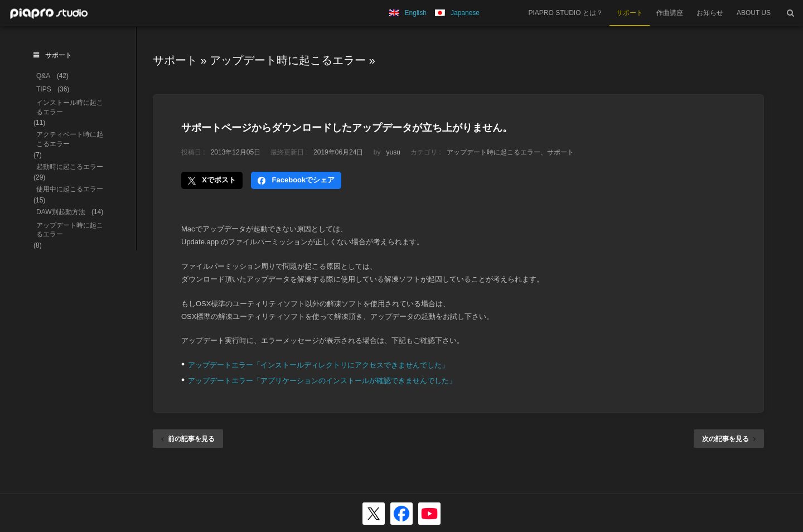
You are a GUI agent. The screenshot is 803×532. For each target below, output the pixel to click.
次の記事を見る (729, 439)
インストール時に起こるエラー (70, 107)
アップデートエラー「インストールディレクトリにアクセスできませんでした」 (318, 365)
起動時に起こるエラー (70, 167)
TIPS (44, 89)
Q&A (43, 76)
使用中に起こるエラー (70, 189)
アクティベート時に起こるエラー (70, 139)
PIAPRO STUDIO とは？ (566, 13)
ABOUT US (754, 13)
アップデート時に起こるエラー (288, 60)
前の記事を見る (188, 439)
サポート (630, 13)
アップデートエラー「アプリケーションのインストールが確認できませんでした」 (322, 381)
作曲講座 (670, 13)
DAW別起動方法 (61, 212)
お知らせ (710, 13)
